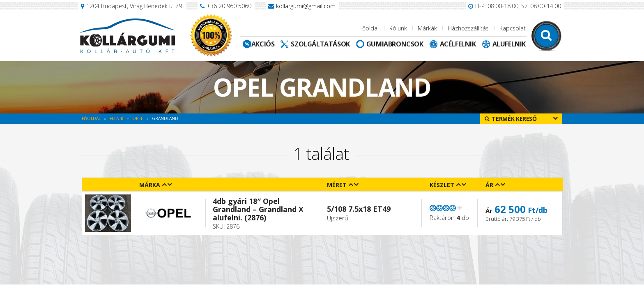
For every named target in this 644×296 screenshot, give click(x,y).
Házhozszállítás (468, 28)
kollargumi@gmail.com (306, 6)
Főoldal (369, 28)
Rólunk (398, 28)
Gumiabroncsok (395, 44)
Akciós (263, 44)
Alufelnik (509, 44)
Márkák (427, 28)
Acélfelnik (458, 44)
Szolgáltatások (320, 44)
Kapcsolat (513, 28)
